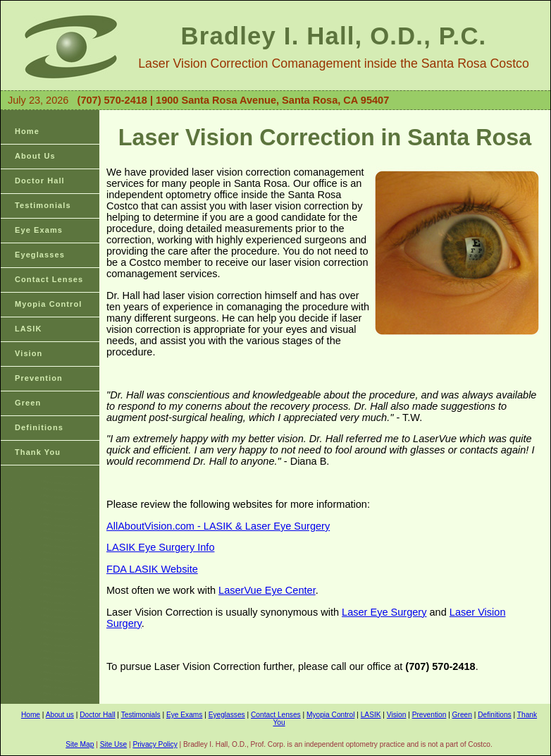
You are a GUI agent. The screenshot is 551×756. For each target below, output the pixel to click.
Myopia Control (48, 304)
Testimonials (43, 205)
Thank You (38, 452)
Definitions (39, 427)
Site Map (80, 744)
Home (27, 131)
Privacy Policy (155, 744)
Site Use (113, 744)
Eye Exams (39, 230)
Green (28, 403)
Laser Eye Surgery (384, 612)
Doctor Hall (40, 181)
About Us (35, 156)
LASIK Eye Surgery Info (160, 547)
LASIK (29, 329)
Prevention (39, 378)
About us (60, 715)
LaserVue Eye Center (267, 590)
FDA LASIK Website (152, 569)
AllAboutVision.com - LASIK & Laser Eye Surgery (218, 526)
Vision (29, 353)
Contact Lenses (49, 279)
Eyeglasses (40, 255)
